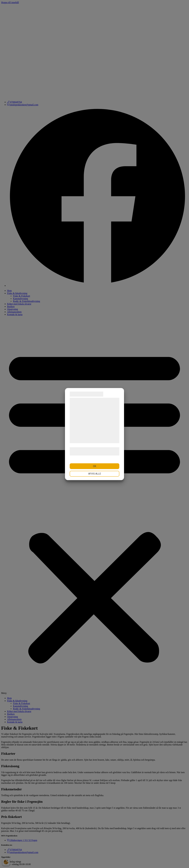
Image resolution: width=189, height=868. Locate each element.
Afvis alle (95, 474)
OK (95, 466)
